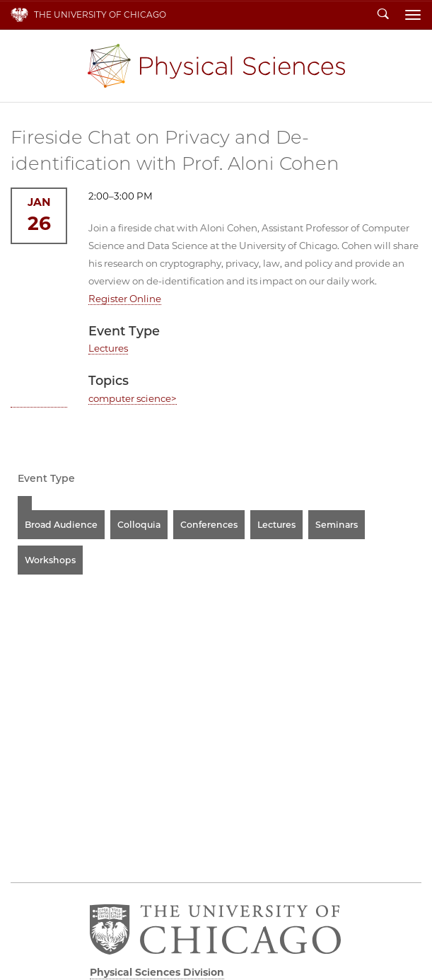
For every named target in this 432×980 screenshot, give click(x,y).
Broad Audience (61, 525)
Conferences (209, 525)
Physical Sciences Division (216, 66)
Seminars (337, 525)
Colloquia (139, 525)
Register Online (125, 299)
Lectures (108, 348)
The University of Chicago (100, 15)
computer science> (133, 398)
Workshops (50, 560)
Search (383, 15)
